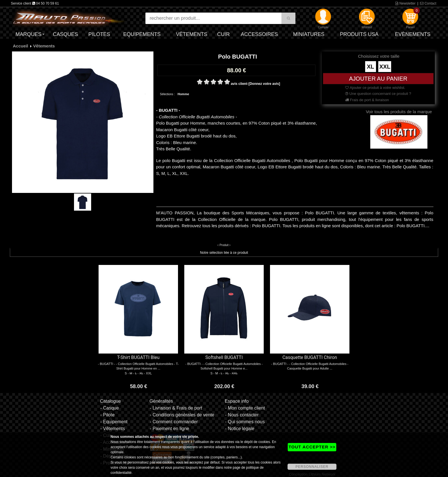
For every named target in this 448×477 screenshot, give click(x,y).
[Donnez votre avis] (264, 84)
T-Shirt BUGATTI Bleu (138, 357)
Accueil (20, 46)
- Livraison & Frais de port (176, 408)
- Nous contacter (242, 415)
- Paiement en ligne (169, 429)
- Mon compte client (245, 408)
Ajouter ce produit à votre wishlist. (375, 88)
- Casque (110, 408)
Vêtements (192, 34)
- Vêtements (113, 429)
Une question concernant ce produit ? (378, 94)
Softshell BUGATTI (224, 357)
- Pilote (107, 415)
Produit (224, 245)
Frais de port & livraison (367, 100)
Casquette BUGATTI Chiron (310, 357)
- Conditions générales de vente (182, 415)
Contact (428, 3)
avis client (239, 84)
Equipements (142, 34)
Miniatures (309, 34)
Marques (28, 34)
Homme (183, 94)
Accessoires (259, 34)
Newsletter (405, 3)
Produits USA (359, 34)
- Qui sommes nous (245, 422)
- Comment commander (174, 422)
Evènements (413, 34)
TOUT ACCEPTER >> (312, 447)
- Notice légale (240, 429)
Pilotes (99, 34)
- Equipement (114, 422)
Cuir (223, 34)
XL (371, 67)
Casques (65, 34)
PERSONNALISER (312, 467)
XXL (385, 67)
